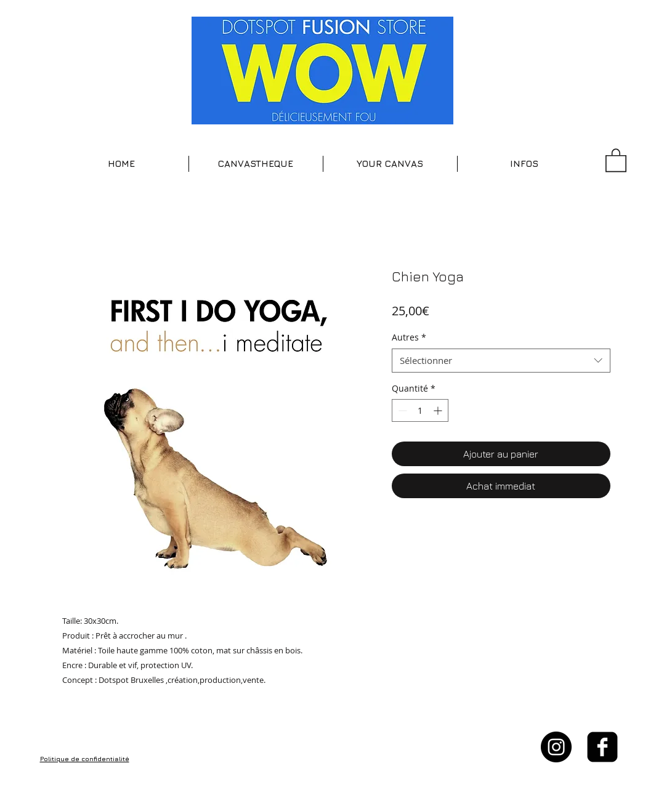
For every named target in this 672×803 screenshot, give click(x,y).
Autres (409, 337)
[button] (256, 164)
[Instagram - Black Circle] (556, 747)
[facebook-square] (602, 747)
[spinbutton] (420, 410)
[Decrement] (401, 410)
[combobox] (501, 361)
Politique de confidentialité (85, 759)
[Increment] (439, 410)
